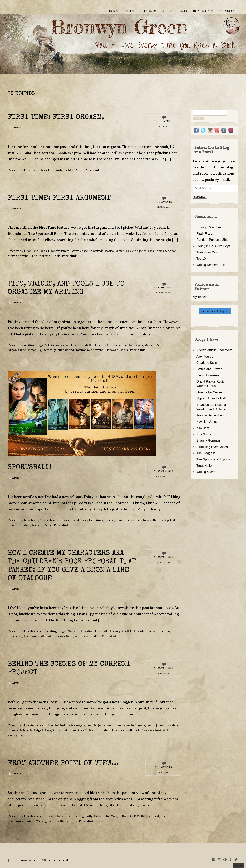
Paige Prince (42, 731)
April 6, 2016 (163, 772)
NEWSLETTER (204, 11)
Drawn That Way (105, 816)
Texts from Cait (207, 252)
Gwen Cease (79, 251)
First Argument (59, 251)
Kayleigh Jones (136, 251)
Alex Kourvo (205, 356)
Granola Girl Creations (111, 345)
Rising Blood (150, 816)
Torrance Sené (42, 525)
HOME (113, 11)
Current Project (92, 726)
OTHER (167, 11)
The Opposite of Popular (213, 459)
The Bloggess (206, 453)
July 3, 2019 (163, 126)
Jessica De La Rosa (158, 631)
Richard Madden (64, 731)
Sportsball (23, 256)
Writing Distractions (62, 821)
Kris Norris (156, 251)
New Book (31, 520)
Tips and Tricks (117, 350)
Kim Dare (203, 428)
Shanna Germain (208, 440)
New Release (48, 520)
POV (137, 816)
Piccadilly (34, 350)
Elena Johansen (208, 375)
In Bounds (55, 170)
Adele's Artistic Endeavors (214, 350)
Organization (17, 350)
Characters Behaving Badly (74, 816)
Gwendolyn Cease (117, 726)
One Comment (164, 121)
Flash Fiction (205, 233)
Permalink (92, 170)
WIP (166, 731)
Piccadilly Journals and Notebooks (66, 350)
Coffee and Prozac (209, 369)
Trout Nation (205, 466)
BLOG (183, 11)
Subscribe (200, 197)
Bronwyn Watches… (210, 227)
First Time (31, 170)
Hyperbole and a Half (211, 398)
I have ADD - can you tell (112, 631)
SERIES (130, 11)
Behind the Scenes (67, 726)
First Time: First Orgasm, (56, 118)
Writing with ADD (87, 636)
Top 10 (201, 258)
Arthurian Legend (57, 345)
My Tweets (200, 297)
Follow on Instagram (215, 311)
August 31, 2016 (163, 562)
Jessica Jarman (115, 251)
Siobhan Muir (73, 170)
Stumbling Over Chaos (212, 447)
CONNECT (228, 11)
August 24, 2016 (163, 673)
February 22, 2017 (164, 293)
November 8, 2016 (163, 477)
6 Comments (163, 202)
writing (29, 345)
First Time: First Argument (59, 198)
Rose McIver (86, 731)
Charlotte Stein (207, 363)
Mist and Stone (155, 345)
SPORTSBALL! (30, 468)
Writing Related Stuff (211, 265)
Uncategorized (69, 520)
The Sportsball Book (46, 256)
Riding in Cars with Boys (213, 246)
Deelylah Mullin (82, 345)
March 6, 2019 (164, 207)
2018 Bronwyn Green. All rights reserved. (40, 860)
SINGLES (149, 11)
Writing (41, 821)
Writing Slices (206, 472)
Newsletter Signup (156, 520)
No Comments (164, 288)
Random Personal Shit (212, 240)
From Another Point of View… (63, 764)
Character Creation (80, 631)
